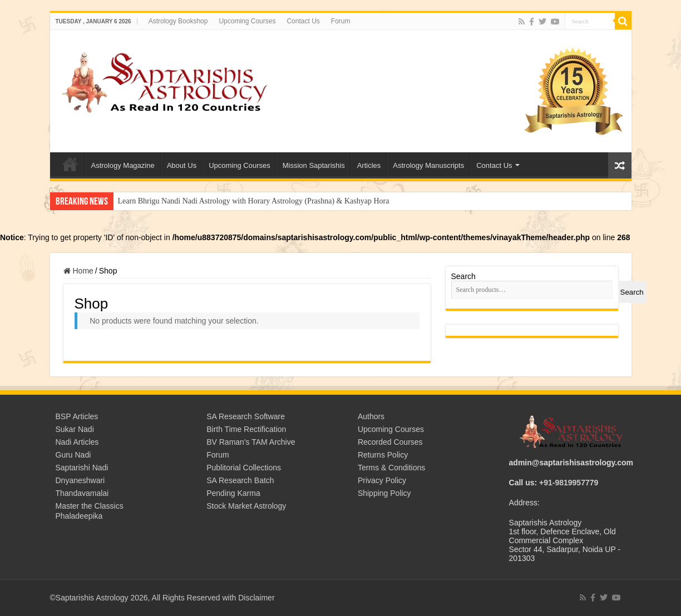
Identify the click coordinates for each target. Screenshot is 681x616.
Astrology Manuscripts (428, 165)
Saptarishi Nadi (82, 468)
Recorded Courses (390, 442)
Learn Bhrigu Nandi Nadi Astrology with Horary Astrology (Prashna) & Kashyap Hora (254, 201)
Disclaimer (256, 598)
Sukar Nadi (75, 429)
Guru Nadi (73, 455)
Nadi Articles (77, 442)
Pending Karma (233, 493)
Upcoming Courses (247, 21)
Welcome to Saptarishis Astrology (70, 164)
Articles (369, 165)
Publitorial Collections (244, 468)
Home (83, 271)
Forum (341, 21)
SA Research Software (246, 416)
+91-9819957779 (569, 483)
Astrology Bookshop (178, 21)
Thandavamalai (82, 493)
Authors (371, 416)
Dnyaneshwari (80, 480)
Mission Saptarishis (314, 165)
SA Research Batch (240, 480)
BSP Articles (77, 416)
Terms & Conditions (391, 468)
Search (463, 276)
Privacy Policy (382, 480)
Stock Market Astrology (246, 506)
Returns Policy (383, 455)
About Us (182, 165)
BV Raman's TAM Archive (251, 442)
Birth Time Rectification (246, 429)
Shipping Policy (384, 493)
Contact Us (303, 21)
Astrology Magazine (123, 165)
